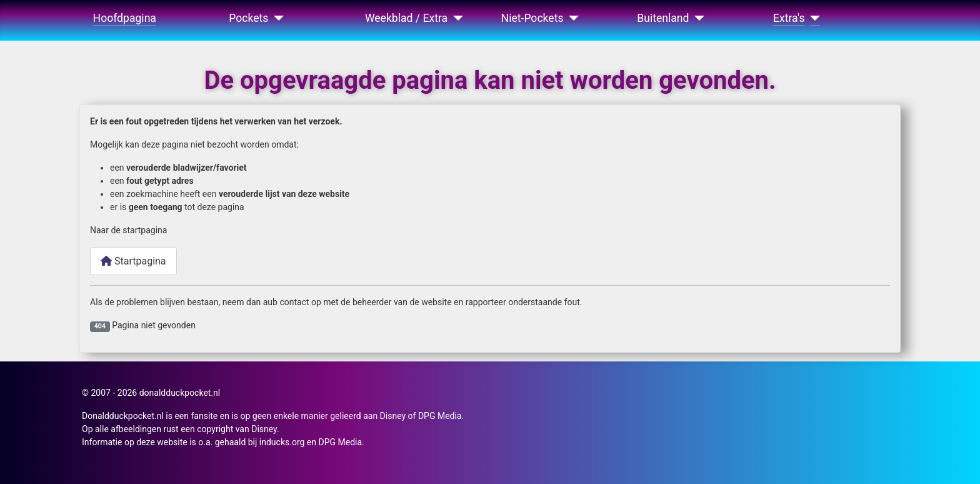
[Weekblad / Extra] (455, 18)
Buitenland (663, 18)
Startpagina (133, 261)
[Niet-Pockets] (572, 18)
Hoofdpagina (125, 18)
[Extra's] (813, 18)
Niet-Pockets (532, 18)
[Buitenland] (697, 18)
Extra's (789, 18)
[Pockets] (276, 18)
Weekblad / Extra (406, 18)
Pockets (248, 18)
